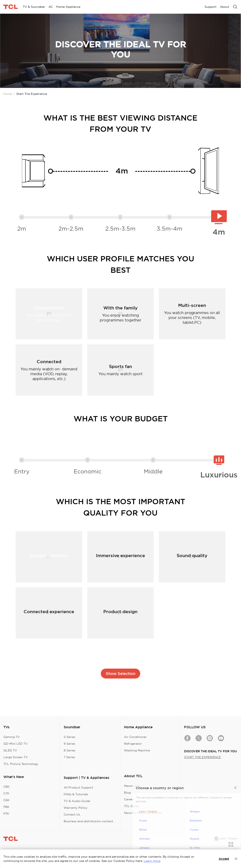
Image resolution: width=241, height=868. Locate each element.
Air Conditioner (135, 737)
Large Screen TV (16, 757)
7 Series (69, 757)
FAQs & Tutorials (76, 794)
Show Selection (121, 674)
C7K (6, 793)
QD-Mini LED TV (15, 744)
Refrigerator (133, 744)
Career (129, 799)
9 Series (69, 744)
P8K (6, 807)
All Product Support (78, 787)
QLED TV (10, 750)
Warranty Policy (75, 808)
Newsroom (132, 786)
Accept (224, 859)
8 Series (69, 750)
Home (8, 94)
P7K (6, 814)
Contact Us (72, 814)
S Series (69, 737)
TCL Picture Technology (21, 764)
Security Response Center (143, 813)
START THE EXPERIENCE (202, 757)
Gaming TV (12, 737)
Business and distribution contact (88, 821)
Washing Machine (137, 750)
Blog (127, 793)
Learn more (152, 861)
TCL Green (132, 806)
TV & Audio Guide (77, 801)
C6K (6, 800)
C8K (6, 787)
